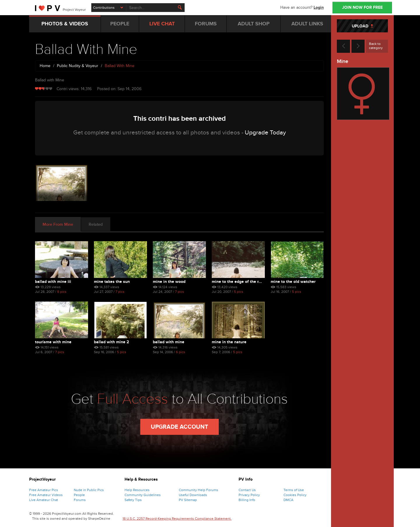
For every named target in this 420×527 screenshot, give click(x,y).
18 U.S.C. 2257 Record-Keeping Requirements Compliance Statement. (177, 519)
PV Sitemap (188, 500)
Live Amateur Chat (44, 500)
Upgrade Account (180, 427)
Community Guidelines (143, 495)
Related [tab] (96, 224)
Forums (80, 500)
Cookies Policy (295, 495)
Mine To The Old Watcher (293, 282)
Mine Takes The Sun (112, 282)
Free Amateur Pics (44, 490)
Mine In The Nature (229, 342)
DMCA (288, 500)
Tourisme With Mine (53, 342)
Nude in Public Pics (89, 490)
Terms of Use (294, 490)
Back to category (376, 46)
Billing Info (247, 500)
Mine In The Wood (169, 282)
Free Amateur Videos (46, 495)
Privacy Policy (249, 495)
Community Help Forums (198, 490)
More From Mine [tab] (58, 224)
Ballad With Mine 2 (111, 342)
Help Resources (137, 490)
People (79, 495)
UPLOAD (362, 26)
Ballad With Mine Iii (53, 282)
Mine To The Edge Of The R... (237, 282)
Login (319, 7)
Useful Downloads (193, 495)
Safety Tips (133, 500)
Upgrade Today (265, 133)
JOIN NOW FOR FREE (362, 7)
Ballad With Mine (169, 342)
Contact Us (247, 490)
